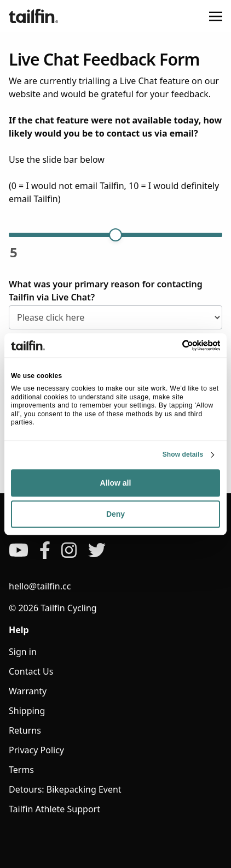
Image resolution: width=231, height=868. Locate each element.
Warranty (28, 691)
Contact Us (31, 671)
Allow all (116, 483)
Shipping (27, 711)
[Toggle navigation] (216, 16)
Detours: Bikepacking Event (65, 789)
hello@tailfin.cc (40, 586)
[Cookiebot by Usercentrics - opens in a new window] (172, 345)
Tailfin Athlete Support (54, 809)
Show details (183, 454)
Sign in (23, 652)
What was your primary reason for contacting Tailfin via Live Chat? (106, 291)
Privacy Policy (36, 750)
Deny (116, 514)
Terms (21, 770)
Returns (25, 730)
